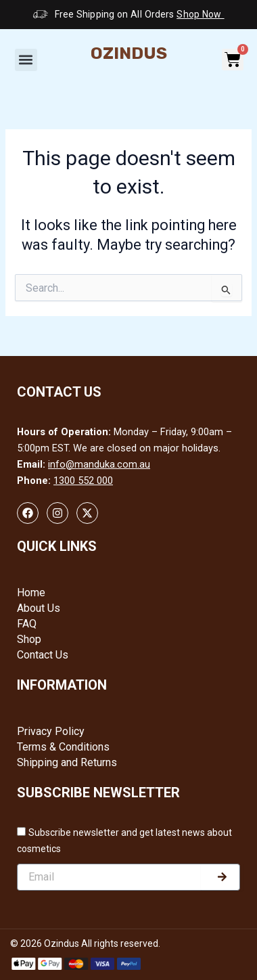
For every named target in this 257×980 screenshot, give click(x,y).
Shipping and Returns (67, 762)
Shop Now (200, 14)
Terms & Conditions (63, 747)
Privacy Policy (51, 731)
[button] (26, 60)
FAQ (27, 624)
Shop (29, 639)
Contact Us (43, 655)
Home (31, 593)
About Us (39, 608)
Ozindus (129, 53)
